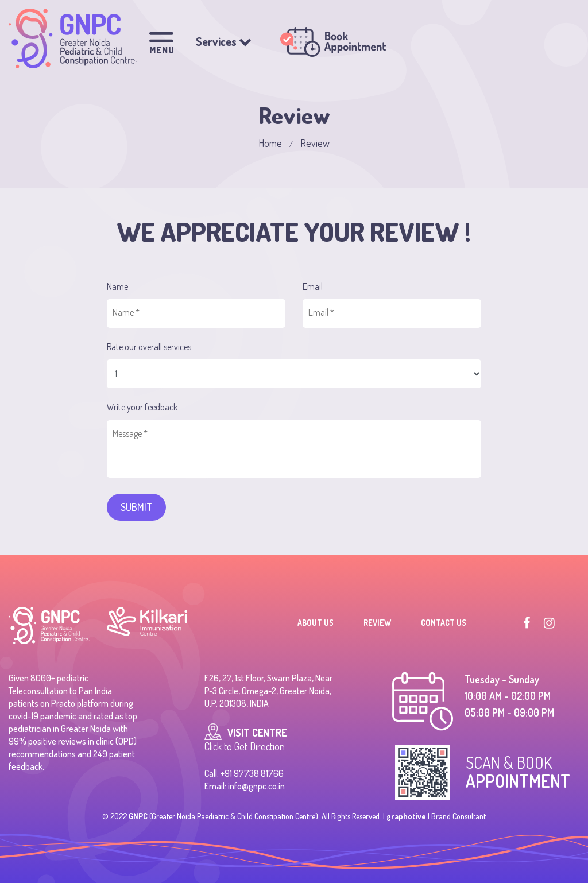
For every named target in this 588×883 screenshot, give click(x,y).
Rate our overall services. (150, 347)
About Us (316, 623)
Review (377, 623)
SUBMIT (136, 507)
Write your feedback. (143, 407)
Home (270, 143)
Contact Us (444, 623)
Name (117, 286)
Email (313, 286)
